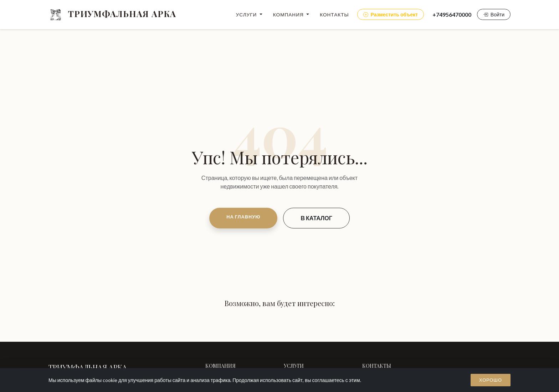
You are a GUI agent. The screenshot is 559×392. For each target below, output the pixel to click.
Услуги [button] (247, 15)
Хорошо (491, 380)
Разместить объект (391, 14)
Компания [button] (289, 15)
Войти (494, 14)
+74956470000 (452, 14)
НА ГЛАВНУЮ (243, 217)
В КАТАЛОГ (316, 218)
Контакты (334, 15)
